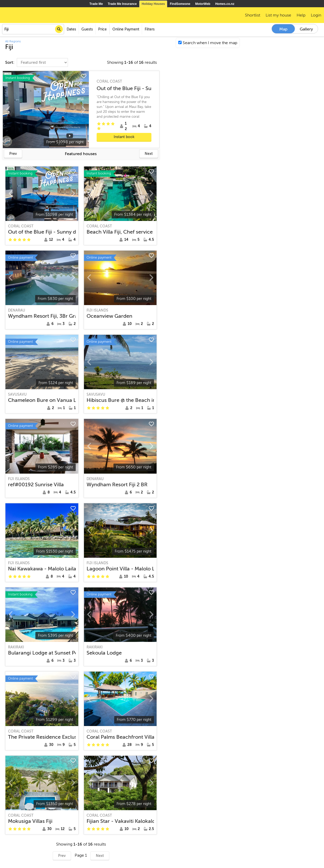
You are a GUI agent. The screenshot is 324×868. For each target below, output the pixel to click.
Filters (150, 29)
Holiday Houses (153, 4)
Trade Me (96, 4)
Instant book (124, 137)
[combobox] (33, 29)
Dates (71, 29)
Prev (13, 154)
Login (316, 15)
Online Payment (126, 29)
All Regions (13, 41)
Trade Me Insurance (122, 4)
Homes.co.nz (225, 4)
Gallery (306, 29)
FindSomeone (180, 4)
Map (283, 29)
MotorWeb (203, 4)
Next (149, 154)
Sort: (10, 62)
